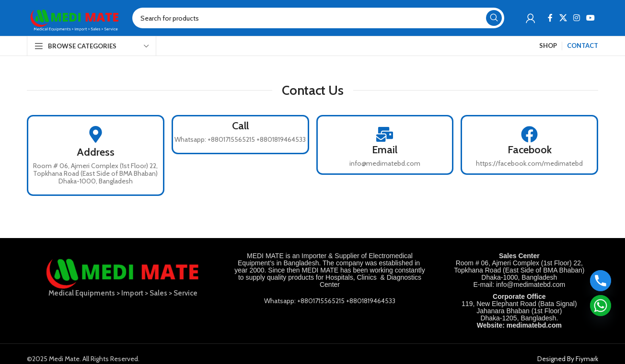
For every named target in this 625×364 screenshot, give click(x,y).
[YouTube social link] (591, 18)
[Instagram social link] (576, 18)
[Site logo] (75, 17)
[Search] (318, 18)
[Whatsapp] (601, 306)
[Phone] (601, 281)
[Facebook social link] (550, 18)
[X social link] (563, 18)
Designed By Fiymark (568, 359)
